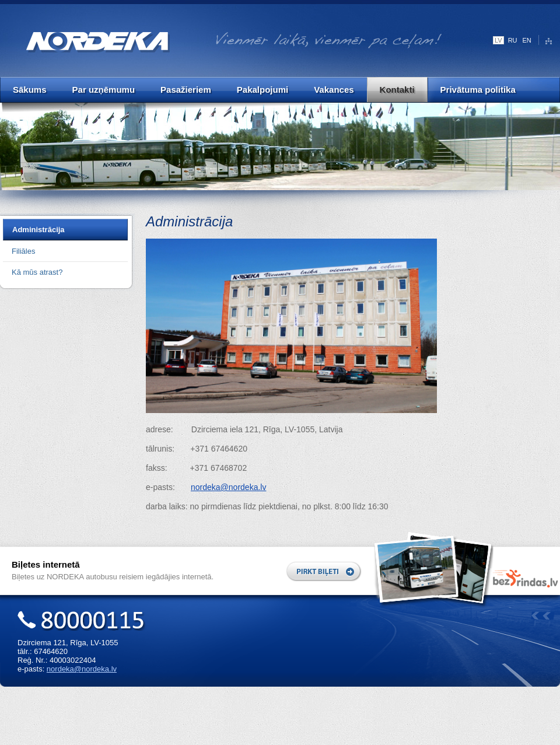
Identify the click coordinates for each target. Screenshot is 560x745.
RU (513, 40)
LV (498, 40)
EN (527, 40)
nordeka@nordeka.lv (82, 669)
